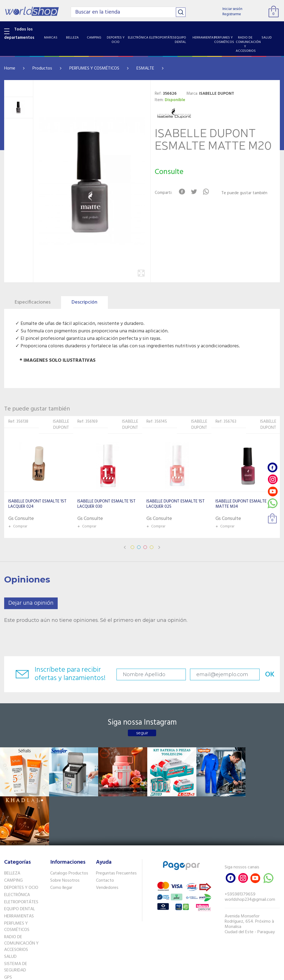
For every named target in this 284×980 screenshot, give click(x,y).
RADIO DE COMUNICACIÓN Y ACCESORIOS (21, 893)
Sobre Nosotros (65, 830)
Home (10, 68)
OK (264, 675)
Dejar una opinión (31, 603)
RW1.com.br (161, 973)
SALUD (10, 906)
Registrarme (232, 14)
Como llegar (61, 837)
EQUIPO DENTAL (20, 859)
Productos (42, 68)
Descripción (84, 302)
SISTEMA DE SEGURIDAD (16, 917)
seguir (142, 733)
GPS (8, 927)
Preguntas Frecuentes (116, 823)
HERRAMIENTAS (19, 866)
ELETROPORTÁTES (21, 851)
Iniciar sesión (232, 9)
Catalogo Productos (69, 823)
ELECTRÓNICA (17, 844)
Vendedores (107, 837)
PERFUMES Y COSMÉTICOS (94, 68)
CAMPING (13, 830)
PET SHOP (14, 934)
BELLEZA (12, 823)
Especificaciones (33, 302)
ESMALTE (145, 68)
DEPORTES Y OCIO (21, 837)
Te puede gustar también (245, 193)
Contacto (105, 830)
